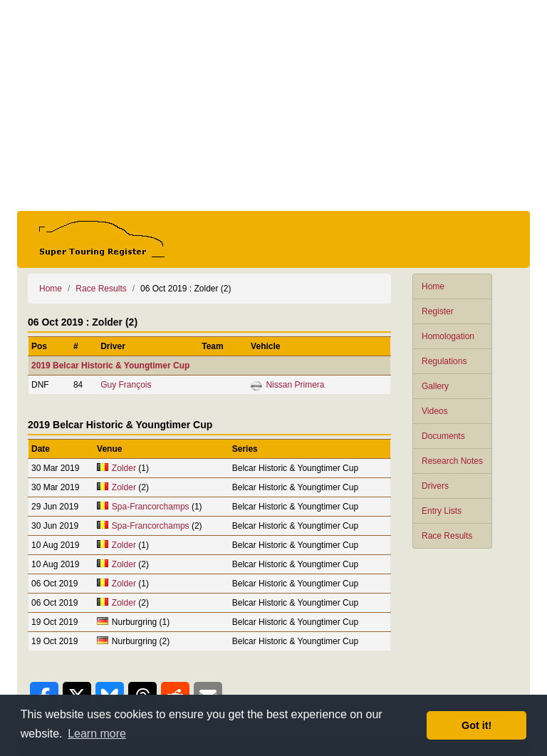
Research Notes (452, 461)
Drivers (435, 486)
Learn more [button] (97, 734)
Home (433, 286)
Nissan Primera (295, 385)
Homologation (448, 336)
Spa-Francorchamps (151, 507)
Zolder (124, 468)
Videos (434, 411)
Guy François (126, 385)
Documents (443, 436)
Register (438, 311)
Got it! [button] (476, 725)
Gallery (435, 386)
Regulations (444, 361)
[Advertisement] (273, 105)
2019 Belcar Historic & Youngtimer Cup (110, 366)
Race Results (447, 536)
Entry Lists (442, 511)
